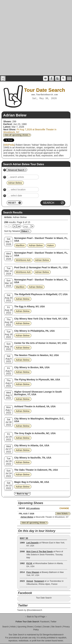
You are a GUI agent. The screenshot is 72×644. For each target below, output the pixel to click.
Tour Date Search (44, 598)
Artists (13, 627)
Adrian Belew (20, 217)
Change (64, 508)
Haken (50, 245)
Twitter (53, 622)
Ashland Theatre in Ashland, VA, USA (35, 406)
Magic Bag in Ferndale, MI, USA (32, 482)
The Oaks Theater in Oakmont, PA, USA (36, 470)
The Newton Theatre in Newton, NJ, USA (36, 355)
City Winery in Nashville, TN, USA (33, 458)
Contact (38, 627)
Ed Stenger (45, 635)
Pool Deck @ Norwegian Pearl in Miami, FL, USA (41, 267)
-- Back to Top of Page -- (36, 617)
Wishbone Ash (23, 260)
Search (5, 627)
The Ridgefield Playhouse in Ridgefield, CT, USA (41, 294)
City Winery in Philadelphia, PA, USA (34, 331)
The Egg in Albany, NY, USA (29, 306)
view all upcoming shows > (17, 135)
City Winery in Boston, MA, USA (32, 367)
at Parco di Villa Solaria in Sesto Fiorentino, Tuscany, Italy (45, 555)
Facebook (45, 622)
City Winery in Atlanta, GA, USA (32, 445)
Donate (46, 627)
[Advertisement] (36, 38)
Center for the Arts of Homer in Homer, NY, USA (40, 343)
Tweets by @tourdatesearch (30, 610)
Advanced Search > (17, 170)
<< (6, 226)
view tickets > (63, 514)
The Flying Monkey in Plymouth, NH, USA (37, 380)
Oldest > (25, 231)
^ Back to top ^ (22, 494)
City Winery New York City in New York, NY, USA (41, 319)
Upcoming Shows (25, 627)
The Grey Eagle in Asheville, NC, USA (35, 433)
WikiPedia (9, 145)
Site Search (56, 627)
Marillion (20, 245)
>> (19, 226)
